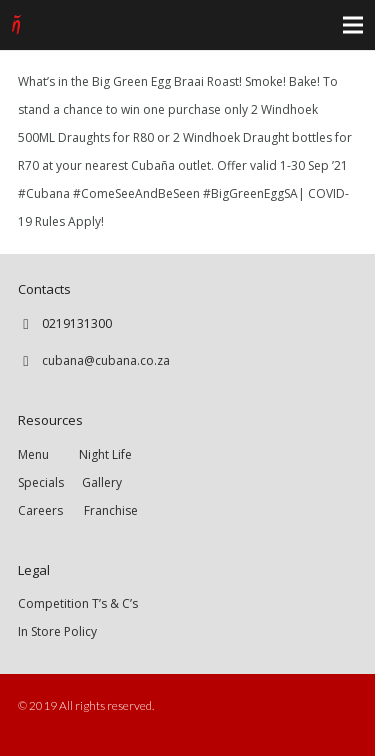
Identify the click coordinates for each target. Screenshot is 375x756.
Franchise (111, 510)
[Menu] (352, 25)
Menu (48, 454)
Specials (44, 482)
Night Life (105, 454)
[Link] (16, 25)
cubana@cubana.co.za (106, 360)
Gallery (102, 482)
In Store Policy (57, 631)
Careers (40, 510)
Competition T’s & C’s (78, 603)
